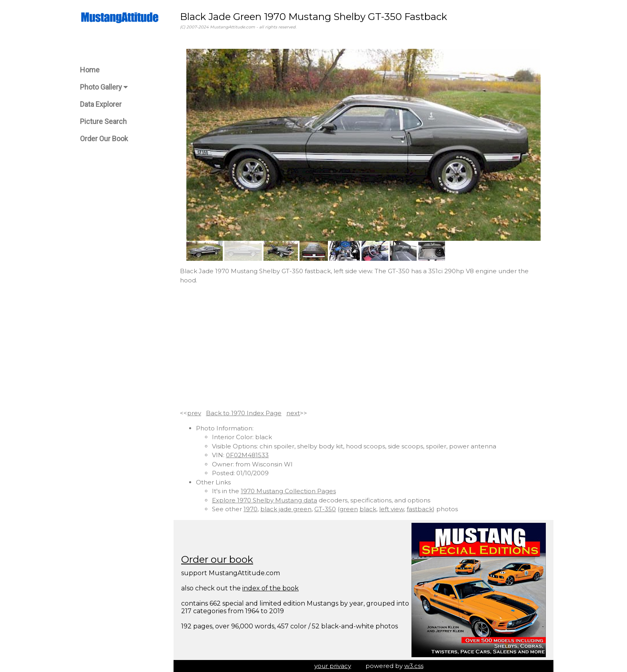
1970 (251, 509)
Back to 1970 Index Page (244, 413)
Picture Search (103, 121)
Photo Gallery (104, 87)
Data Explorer (101, 104)
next (293, 413)
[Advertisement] (363, 347)
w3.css (414, 666)
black (368, 509)
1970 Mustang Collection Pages (288, 491)
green (349, 509)
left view (391, 509)
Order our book (217, 559)
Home (90, 70)
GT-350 (325, 509)
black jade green (286, 509)
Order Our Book (104, 139)
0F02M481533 (247, 455)
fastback (420, 509)
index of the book (271, 588)
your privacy (333, 666)
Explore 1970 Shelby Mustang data (265, 500)
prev (194, 413)
